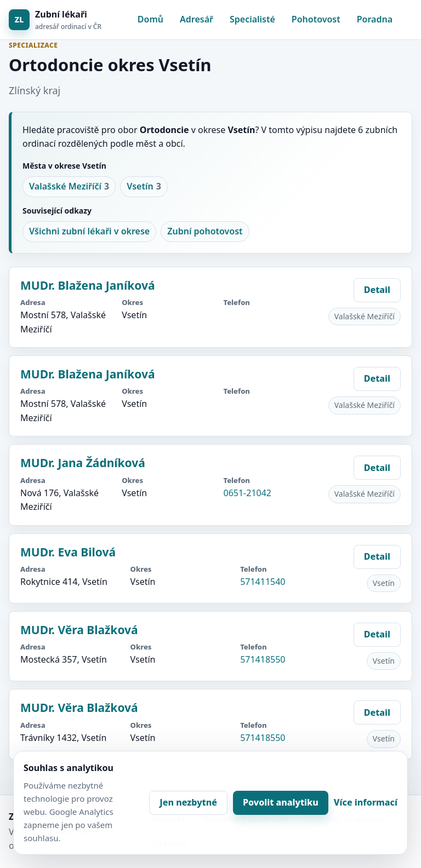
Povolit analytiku (281, 802)
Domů (150, 19)
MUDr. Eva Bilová (68, 552)
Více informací (366, 802)
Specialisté (252, 19)
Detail (377, 290)
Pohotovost (316, 19)
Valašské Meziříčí (69, 187)
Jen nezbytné (188, 802)
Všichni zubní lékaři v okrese (89, 231)
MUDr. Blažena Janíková (88, 285)
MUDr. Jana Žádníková (83, 463)
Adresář (197, 19)
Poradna (375, 19)
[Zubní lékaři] (55, 20)
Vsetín (144, 187)
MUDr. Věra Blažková (79, 630)
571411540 (263, 582)
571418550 (263, 659)
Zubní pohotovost (205, 231)
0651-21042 (248, 493)
